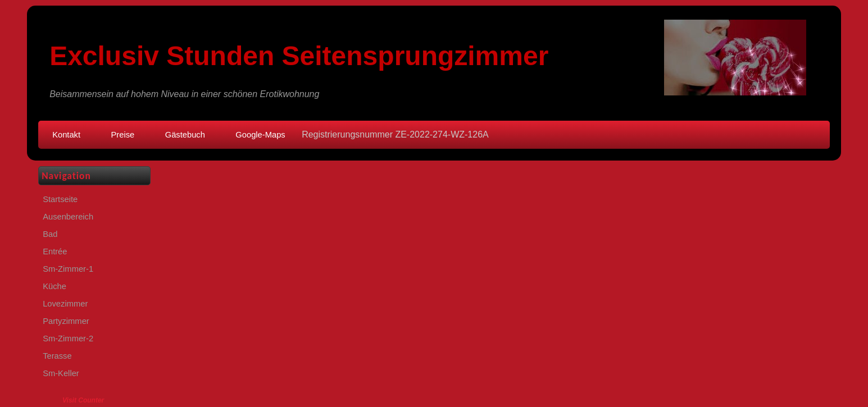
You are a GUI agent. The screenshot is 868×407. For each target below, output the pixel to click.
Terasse (57, 356)
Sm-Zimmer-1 (68, 269)
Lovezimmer (65, 304)
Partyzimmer (66, 321)
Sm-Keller (61, 373)
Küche (54, 286)
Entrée (55, 251)
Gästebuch (185, 135)
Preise (123, 135)
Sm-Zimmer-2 (68, 339)
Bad (50, 234)
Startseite (60, 199)
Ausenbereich (68, 217)
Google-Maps (260, 135)
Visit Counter (83, 400)
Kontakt (66, 135)
